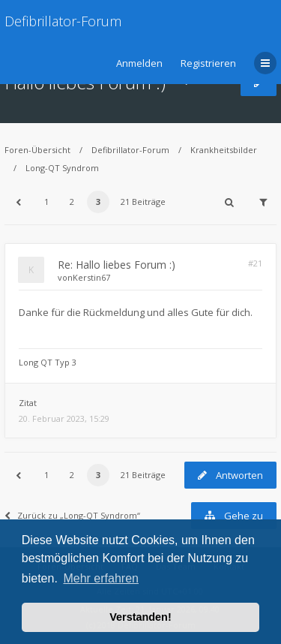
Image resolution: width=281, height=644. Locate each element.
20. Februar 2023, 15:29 (64, 418)
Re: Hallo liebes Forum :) (117, 265)
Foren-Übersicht (37, 150)
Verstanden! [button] (140, 617)
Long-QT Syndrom (62, 168)
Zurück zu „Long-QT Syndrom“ (72, 515)
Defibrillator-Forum (63, 21)
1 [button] (46, 202)
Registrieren (208, 63)
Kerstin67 (91, 277)
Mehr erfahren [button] (101, 578)
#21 (255, 263)
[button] (18, 202)
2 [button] (72, 202)
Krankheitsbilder (224, 150)
